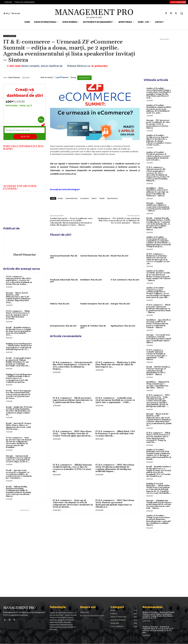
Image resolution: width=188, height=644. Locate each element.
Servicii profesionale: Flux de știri (64, 257)
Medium (65, 77)
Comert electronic (71, 198)
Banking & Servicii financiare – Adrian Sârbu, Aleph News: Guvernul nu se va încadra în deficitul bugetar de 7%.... (19, 347)
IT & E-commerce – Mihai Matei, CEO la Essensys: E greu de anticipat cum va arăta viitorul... (115, 434)
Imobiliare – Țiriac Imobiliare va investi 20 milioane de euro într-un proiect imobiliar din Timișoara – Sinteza (157, 192)
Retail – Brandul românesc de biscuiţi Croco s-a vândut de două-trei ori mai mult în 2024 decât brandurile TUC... (18, 331)
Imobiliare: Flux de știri (91, 280)
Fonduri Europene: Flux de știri (95, 304)
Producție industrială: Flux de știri (64, 281)
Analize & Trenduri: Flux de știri (93, 327)
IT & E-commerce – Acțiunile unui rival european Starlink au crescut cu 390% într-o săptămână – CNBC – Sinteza (157, 355)
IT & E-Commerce (10, 36)
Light (58, 77)
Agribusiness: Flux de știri (123, 326)
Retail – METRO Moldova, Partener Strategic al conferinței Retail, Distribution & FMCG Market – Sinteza (158, 371)
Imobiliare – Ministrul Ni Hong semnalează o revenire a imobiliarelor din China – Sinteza (158, 385)
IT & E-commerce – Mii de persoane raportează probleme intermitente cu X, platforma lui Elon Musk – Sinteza (158, 309)
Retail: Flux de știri (119, 256)
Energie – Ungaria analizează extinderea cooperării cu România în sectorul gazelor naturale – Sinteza (158, 207)
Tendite (102, 198)
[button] (182, 13)
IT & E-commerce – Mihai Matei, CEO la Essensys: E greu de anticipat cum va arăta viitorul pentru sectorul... (18, 315)
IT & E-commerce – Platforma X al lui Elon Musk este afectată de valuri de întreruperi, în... (116, 365)
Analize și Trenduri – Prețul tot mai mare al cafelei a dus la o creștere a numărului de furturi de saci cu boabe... (158, 156)
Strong (73, 77)
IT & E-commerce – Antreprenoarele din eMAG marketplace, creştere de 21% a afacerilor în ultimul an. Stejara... (72, 366)
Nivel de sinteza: (47, 77)
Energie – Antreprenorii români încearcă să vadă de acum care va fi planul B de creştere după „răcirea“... (18, 459)
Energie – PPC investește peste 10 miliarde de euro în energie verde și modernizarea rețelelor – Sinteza (158, 124)
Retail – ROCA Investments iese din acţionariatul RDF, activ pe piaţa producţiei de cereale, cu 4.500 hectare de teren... (18, 395)
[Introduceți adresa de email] (25, 130)
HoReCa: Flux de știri (60, 304)
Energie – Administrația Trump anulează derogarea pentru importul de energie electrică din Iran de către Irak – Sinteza (159, 504)
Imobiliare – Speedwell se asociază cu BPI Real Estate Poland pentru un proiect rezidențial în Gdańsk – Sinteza (159, 324)
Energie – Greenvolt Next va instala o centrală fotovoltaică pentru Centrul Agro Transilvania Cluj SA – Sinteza (159, 339)
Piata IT (94, 198)
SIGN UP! (25, 137)
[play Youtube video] (25, 168)
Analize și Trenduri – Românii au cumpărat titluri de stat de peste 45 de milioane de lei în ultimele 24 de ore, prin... (159, 109)
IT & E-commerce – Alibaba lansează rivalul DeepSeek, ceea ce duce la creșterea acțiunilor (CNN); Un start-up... (72, 468)
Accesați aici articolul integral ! (65, 189)
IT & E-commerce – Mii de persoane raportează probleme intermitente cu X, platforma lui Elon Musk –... (73, 400)
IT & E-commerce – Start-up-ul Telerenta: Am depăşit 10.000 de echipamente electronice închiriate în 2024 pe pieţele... (73, 504)
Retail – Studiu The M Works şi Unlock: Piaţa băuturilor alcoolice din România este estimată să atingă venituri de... (19, 411)
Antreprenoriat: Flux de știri (63, 326)
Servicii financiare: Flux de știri (95, 256)
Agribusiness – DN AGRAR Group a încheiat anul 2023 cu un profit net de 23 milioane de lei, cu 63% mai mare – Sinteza (119, 221)
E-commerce (85, 198)
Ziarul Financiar (14, 77)
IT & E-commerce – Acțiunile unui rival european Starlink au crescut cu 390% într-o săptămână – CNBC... (115, 400)
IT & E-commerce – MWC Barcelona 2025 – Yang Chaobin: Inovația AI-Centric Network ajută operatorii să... (72, 434)
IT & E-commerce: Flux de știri (125, 280)
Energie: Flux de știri (120, 304)
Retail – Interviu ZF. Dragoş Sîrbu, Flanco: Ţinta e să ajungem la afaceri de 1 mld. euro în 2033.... (19, 426)
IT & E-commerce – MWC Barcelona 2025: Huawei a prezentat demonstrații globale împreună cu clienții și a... (115, 504)
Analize (60, 198)
